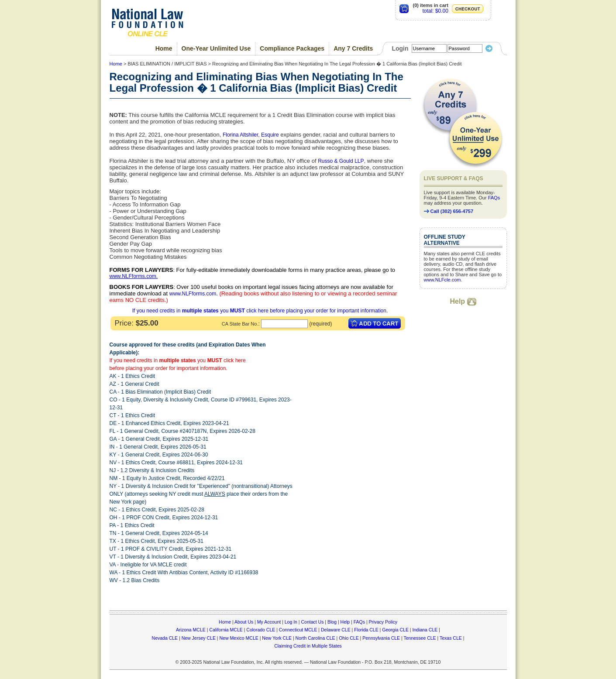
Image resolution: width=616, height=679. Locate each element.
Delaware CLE (336, 630)
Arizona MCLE (191, 630)
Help (463, 301)
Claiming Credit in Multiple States (308, 646)
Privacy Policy (383, 622)
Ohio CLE (349, 638)
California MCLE (226, 630)
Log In (291, 622)
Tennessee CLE (420, 638)
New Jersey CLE (199, 638)
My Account (269, 622)
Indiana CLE (425, 630)
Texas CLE (451, 638)
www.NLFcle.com (442, 280)
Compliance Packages (292, 48)
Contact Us (312, 622)
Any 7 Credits (353, 48)
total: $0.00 (435, 11)
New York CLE (277, 638)
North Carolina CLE (315, 638)
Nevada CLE (165, 638)
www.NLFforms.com (133, 276)
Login (400, 48)
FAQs (494, 198)
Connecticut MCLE (298, 630)
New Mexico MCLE (239, 638)
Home (164, 48)
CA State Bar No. (240, 324)
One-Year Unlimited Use (216, 48)
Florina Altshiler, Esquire (251, 135)
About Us (244, 622)
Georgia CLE (395, 630)
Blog (332, 622)
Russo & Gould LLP (341, 161)
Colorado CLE (261, 630)
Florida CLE (366, 630)
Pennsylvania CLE (381, 638)
